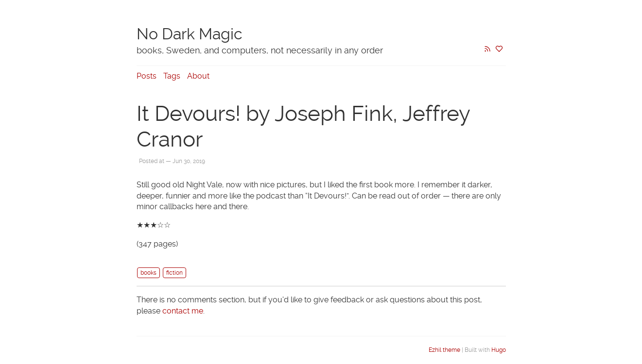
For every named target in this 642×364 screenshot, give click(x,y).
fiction (174, 273)
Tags (172, 76)
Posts (147, 76)
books (148, 273)
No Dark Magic (190, 34)
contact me (183, 311)
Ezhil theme (444, 350)
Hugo (499, 350)
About (198, 76)
